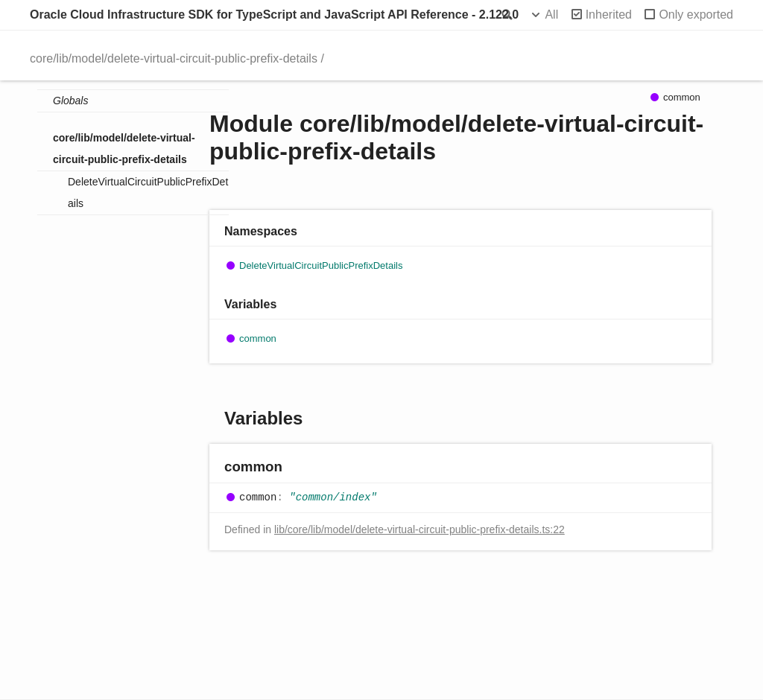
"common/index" (333, 497)
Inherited (609, 15)
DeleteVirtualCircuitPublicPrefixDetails (148, 192)
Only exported (696, 15)
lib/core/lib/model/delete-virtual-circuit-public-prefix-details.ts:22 (420, 529)
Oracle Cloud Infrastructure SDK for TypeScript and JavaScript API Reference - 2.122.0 (274, 15)
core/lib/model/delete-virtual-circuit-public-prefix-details (174, 58)
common (258, 338)
